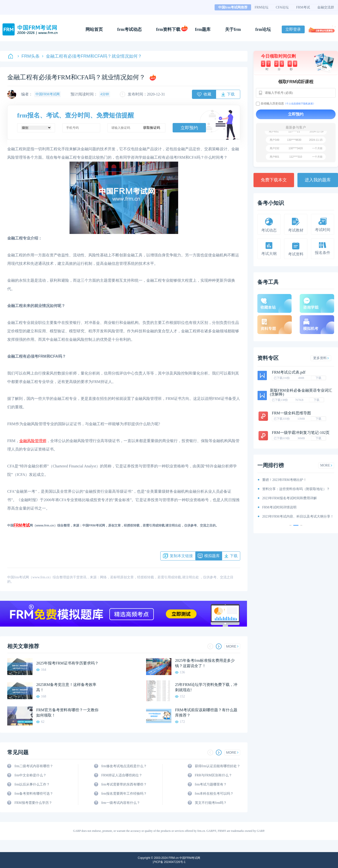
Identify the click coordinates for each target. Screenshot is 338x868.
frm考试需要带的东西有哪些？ (124, 784)
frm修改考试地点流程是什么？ (124, 766)
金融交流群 (326, 7)
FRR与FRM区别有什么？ (213, 775)
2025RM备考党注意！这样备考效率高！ (66, 687)
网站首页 (94, 29)
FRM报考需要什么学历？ (33, 803)
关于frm (233, 29)
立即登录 (293, 29)
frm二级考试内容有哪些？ (34, 766)
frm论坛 (263, 29)
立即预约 (189, 128)
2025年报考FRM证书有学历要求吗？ (67, 663)
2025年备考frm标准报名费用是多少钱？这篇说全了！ (205, 663)
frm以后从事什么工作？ (32, 784)
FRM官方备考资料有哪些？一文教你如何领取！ (67, 713)
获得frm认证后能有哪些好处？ (218, 766)
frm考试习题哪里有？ (211, 784)
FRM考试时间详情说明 (279, 507)
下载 (318, 378)
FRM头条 (29, 56)
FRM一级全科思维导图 (291, 413)
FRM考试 (303, 7)
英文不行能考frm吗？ (211, 803)
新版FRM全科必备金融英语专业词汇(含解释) (301, 392)
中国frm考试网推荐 (233, 7)
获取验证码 (152, 128)
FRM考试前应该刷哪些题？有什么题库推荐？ (206, 713)
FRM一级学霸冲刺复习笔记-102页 (301, 433)
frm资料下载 (168, 29)
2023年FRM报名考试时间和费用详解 (289, 498)
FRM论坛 (262, 7)
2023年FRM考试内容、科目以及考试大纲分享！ (298, 516)
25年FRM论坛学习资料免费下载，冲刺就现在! (206, 687)
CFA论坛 (282, 7)
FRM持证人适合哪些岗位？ (122, 775)
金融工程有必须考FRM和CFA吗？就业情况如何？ (92, 56)
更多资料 (321, 358)
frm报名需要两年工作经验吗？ (124, 794)
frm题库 (203, 29)
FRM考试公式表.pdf (289, 372)
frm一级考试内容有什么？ (120, 803)
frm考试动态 (130, 29)
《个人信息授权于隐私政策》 (300, 104)
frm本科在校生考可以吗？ (214, 794)
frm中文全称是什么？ (30, 775)
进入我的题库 (318, 180)
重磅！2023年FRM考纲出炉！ (284, 480)
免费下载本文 (274, 180)
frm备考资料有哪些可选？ (34, 794)
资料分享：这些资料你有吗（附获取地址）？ (296, 489)
